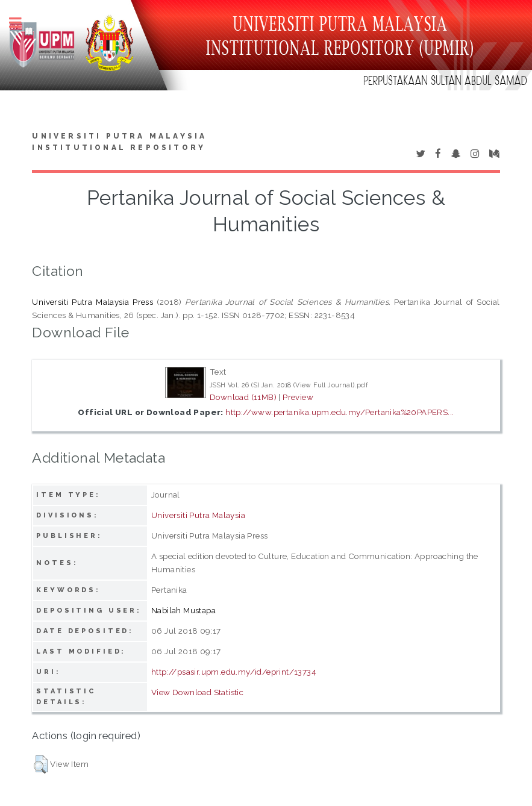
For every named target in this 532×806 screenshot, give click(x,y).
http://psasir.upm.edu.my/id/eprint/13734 (234, 672)
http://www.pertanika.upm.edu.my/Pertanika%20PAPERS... (340, 412)
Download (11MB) (243, 397)
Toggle (22, 23)
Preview (298, 397)
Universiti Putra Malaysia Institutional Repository (119, 142)
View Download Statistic (197, 692)
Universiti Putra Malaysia (198, 515)
